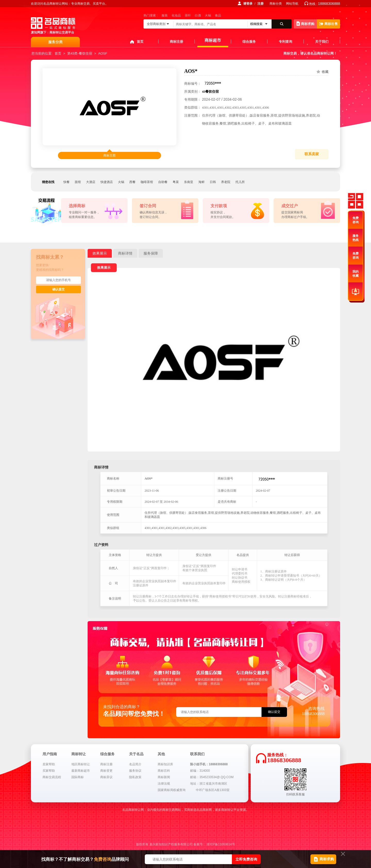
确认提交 (58, 289)
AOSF (103, 53)
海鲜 (201, 182)
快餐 (66, 182)
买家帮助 (49, 771)
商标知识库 (165, 764)
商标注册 (176, 42)
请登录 (248, 4)
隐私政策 (135, 777)
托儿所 (240, 182)
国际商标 (78, 777)
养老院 (226, 182)
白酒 (198, 15)
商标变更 (106, 771)
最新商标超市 (81, 771)
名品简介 (135, 764)
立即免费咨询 (246, 859)
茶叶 (188, 15)
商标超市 (213, 40)
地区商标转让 (81, 764)
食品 (218, 15)
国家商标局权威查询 (172, 790)
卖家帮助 (49, 764)
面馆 (78, 182)
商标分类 (276, 4)
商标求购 (305, 24)
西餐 (132, 182)
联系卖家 (312, 154)
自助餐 (163, 182)
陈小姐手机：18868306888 (209, 764)
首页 (140, 42)
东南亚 (189, 182)
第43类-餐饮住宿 (80, 53)
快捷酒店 (107, 182)
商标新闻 (164, 777)
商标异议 (106, 777)
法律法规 (164, 784)
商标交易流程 (52, 777)
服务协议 (135, 771)
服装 (165, 15)
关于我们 (322, 42)
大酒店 (91, 182)
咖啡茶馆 (147, 182)
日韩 (213, 182)
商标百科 (164, 771)
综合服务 (249, 42)
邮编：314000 (200, 771)
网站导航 (292, 4)
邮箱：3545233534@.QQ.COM (212, 777)
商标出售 (328, 24)
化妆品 (176, 15)
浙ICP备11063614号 (221, 844)
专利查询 (285, 42)
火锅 (208, 15)
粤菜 (176, 182)
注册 (260, 4)
